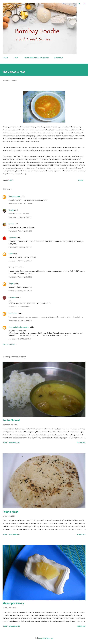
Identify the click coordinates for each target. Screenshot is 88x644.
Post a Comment (9, 344)
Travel (16, 58)
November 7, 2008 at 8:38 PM (20, 291)
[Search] (79, 4)
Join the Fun (58, 58)
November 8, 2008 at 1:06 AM (20, 320)
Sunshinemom (15, 196)
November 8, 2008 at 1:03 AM (20, 307)
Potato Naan (10, 512)
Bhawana (12, 238)
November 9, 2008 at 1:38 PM (20, 339)
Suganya (12, 297)
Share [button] (81, 180)
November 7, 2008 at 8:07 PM (20, 261)
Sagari (11, 283)
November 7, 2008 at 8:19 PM (20, 277)
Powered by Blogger (44, 638)
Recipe (11, 180)
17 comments (14, 443)
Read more (81, 443)
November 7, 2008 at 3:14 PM (20, 231)
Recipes (5, 58)
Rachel (11, 224)
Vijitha (11, 210)
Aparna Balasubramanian (19, 327)
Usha (11, 254)
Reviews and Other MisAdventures (36, 58)
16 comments (14, 534)
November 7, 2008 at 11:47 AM (21, 204)
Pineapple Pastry (13, 603)
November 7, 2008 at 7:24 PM (20, 247)
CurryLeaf (13, 313)
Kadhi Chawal (11, 420)
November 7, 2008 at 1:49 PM (20, 217)
